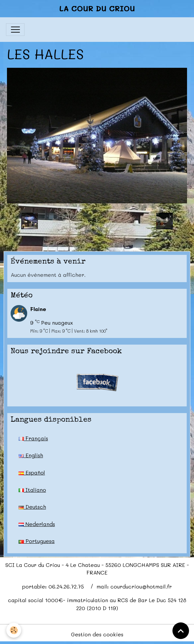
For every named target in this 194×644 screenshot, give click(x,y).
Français (33, 438)
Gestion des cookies (97, 634)
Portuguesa (37, 541)
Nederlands (37, 524)
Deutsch (32, 507)
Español (32, 472)
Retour (97, 221)
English (31, 455)
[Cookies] (14, 630)
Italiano (32, 490)
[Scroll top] (181, 631)
